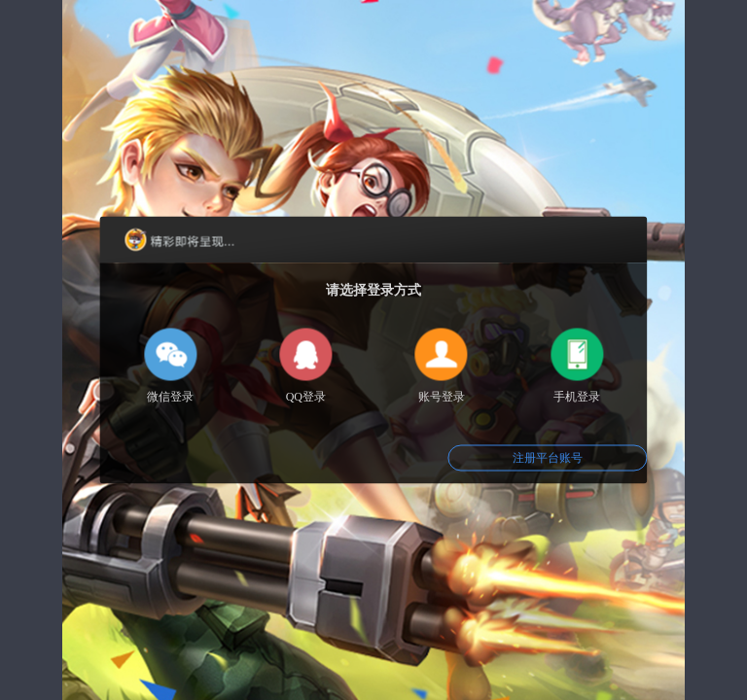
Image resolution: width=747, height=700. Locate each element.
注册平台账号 (548, 458)
